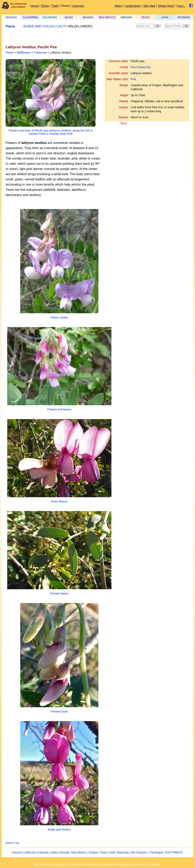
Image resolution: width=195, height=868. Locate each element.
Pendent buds (59, 711)
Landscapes (133, 6)
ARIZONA (11, 17)
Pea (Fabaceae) (141, 67)
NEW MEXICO (107, 17)
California (29, 852)
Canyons (78, 6)
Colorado (43, 852)
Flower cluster (59, 317)
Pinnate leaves (59, 593)
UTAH (165, 17)
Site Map (149, 6)
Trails (55, 6)
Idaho (54, 852)
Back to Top (12, 843)
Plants (66, 6)
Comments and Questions (116, 864)
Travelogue (156, 852)
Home (34, 6)
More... (182, 6)
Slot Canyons (139, 852)
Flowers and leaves (59, 409)
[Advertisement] (53, 37)
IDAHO (69, 17)
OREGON (126, 17)
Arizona (17, 852)
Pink (133, 79)
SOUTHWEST (174, 852)
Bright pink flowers (59, 830)
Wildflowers (24, 53)
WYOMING (184, 17)
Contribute (141, 864)
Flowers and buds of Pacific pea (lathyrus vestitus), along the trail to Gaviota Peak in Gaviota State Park (51, 132)
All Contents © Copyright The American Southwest (66, 864)
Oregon (93, 852)
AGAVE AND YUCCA (38, 26)
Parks (45, 6)
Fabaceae (40, 53)
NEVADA (88, 17)
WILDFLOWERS (80, 26)
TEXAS (145, 17)
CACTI (61, 26)
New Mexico (79, 852)
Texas (104, 852)
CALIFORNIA (30, 17)
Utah (112, 852)
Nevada (64, 852)
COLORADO (50, 17)
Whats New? (166, 6)
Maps (118, 6)
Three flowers (59, 501)
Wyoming (123, 852)
